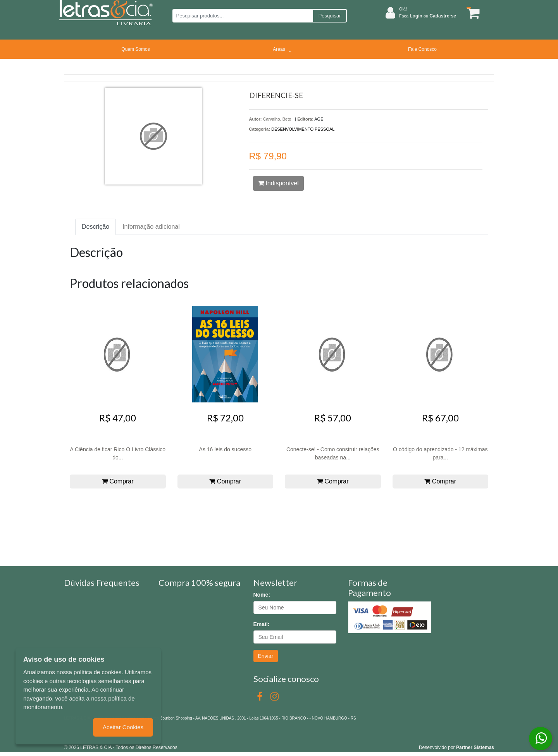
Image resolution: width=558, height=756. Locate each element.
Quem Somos (135, 49)
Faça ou (428, 16)
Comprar (118, 481)
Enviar (266, 656)
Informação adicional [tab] (151, 227)
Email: (262, 624)
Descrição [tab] (96, 227)
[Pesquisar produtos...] (242, 16)
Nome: (262, 595)
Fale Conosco (422, 49)
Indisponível (278, 183)
